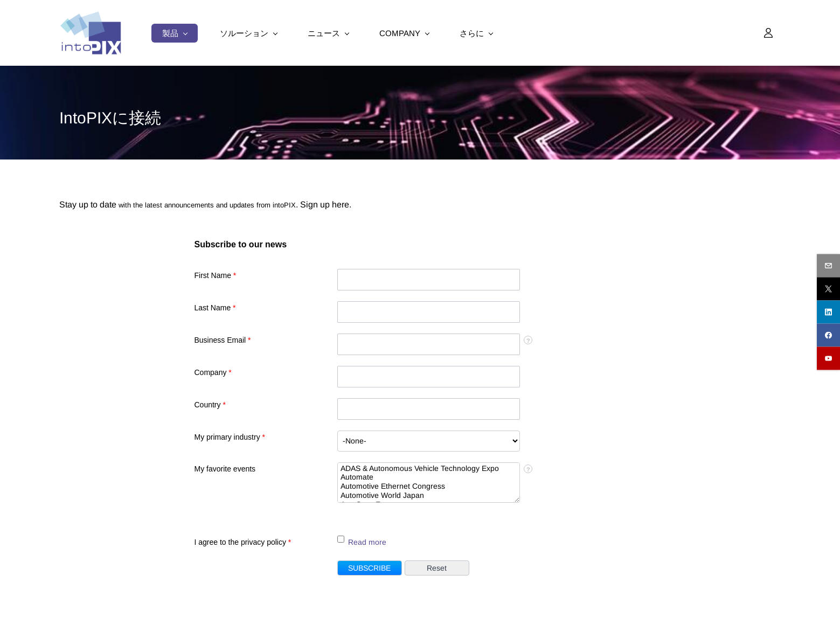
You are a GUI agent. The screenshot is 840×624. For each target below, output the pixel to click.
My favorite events (225, 469)
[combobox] (429, 441)
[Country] (429, 409)
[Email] (429, 344)
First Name (216, 275)
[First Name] (429, 280)
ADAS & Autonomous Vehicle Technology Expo (429, 469)
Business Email (223, 340)
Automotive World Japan (429, 495)
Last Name (215, 308)
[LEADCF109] (341, 539)
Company (213, 372)
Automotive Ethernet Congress (429, 486)
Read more (367, 542)
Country (210, 405)
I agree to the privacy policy (243, 542)
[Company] (429, 377)
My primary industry (230, 437)
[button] (370, 568)
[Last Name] (429, 312)
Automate (429, 477)
